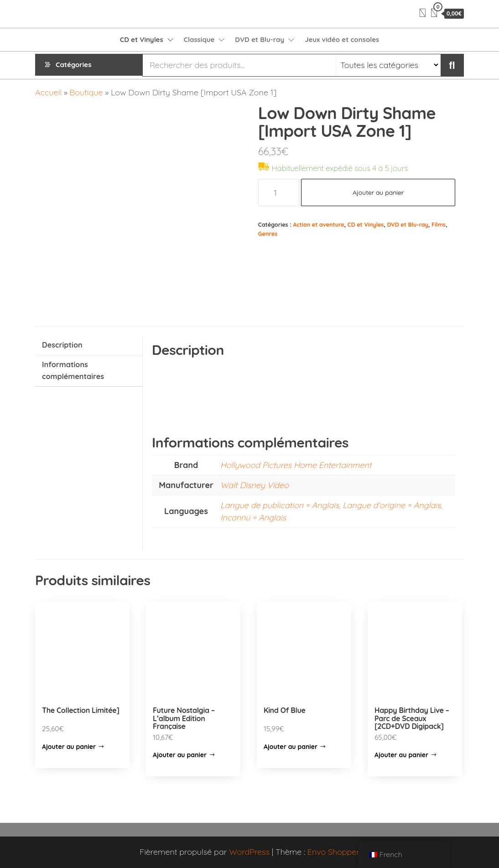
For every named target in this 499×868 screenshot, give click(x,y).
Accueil (48, 92)
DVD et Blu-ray (260, 39)
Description (62, 345)
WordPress (249, 852)
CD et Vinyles (142, 39)
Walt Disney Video (255, 485)
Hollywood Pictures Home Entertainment (296, 465)
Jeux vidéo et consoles (342, 39)
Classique (199, 39)
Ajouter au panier (378, 192)
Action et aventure (319, 224)
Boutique (86, 92)
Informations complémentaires (73, 370)
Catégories (73, 65)
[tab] (89, 346)
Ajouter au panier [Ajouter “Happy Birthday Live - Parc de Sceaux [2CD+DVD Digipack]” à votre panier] (401, 755)
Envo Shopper (333, 852)
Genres (268, 234)
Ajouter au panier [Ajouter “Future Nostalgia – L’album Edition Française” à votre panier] (180, 755)
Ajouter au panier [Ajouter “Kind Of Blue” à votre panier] (291, 747)
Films (439, 224)
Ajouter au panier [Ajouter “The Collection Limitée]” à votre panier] (69, 747)
